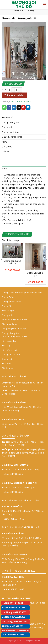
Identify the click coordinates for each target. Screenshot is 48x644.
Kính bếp (6, 346)
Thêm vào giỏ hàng (15, 95)
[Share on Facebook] (9, 107)
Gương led (7, 127)
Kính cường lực (9, 341)
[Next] (46, 265)
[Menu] (45, 4)
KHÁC (5, 142)
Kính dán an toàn (10, 350)
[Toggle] (45, 142)
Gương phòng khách (12, 302)
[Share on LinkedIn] (28, 107)
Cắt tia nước (8, 368)
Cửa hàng (30, 11)
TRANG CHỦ (8, 117)
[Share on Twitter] (14, 107)
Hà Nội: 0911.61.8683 (12, 603)
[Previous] (2, 265)
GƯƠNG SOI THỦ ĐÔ (24, 4)
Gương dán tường (10, 132)
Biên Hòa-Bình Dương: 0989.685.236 (15, 630)
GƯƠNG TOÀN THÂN (12, 137)
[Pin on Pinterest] (23, 107)
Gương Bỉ (6, 306)
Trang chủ (18, 11)
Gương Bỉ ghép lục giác (36, 274)
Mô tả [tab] (5, 169)
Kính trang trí (8, 311)
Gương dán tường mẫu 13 (12, 262)
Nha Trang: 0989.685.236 (14, 622)
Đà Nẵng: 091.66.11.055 (14, 617)
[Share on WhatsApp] (4, 107)
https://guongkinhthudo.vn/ (15, 320)
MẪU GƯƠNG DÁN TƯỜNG (21, 102)
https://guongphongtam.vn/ (15, 337)
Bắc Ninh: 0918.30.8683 (14, 608)
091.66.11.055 (17, 519)
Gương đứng (8, 297)
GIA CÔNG (7, 147)
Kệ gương (6, 364)
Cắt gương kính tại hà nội (14, 329)
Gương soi (7, 315)
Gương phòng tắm (11, 122)
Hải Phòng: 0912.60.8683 (14, 612)
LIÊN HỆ (6, 152)
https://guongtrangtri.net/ (29, 293)
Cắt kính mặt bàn (10, 324)
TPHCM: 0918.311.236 (13, 626)
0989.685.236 (16, 474)
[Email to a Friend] (19, 107)
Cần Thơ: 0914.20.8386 (13, 635)
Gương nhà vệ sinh (11, 355)
